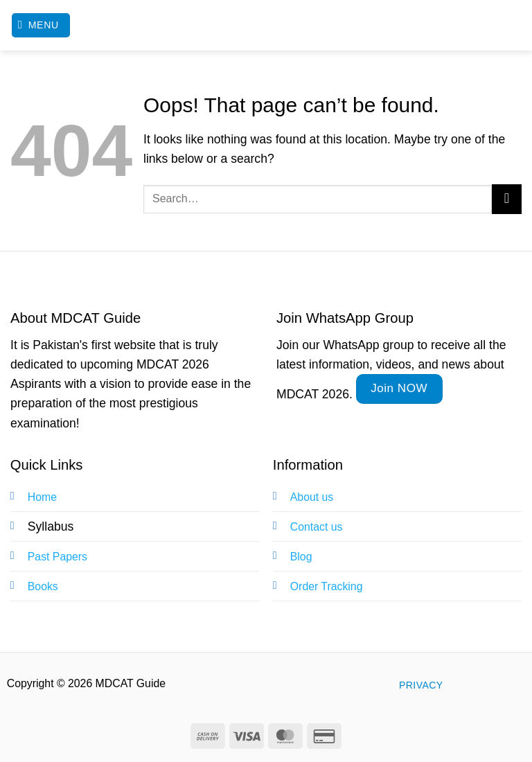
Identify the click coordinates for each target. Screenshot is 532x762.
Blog (301, 557)
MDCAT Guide (266, 26)
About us (312, 497)
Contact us (317, 527)
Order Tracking (327, 586)
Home (42, 497)
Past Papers (57, 557)
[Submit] (507, 199)
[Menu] (41, 26)
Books (43, 586)
